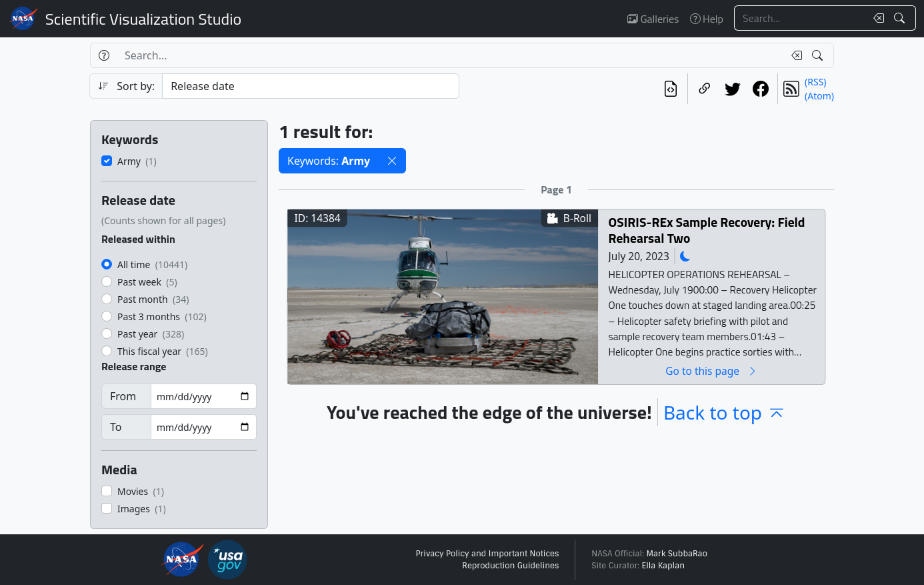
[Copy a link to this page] (705, 89)
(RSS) (815, 82)
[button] (392, 161)
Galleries (653, 19)
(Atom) (819, 96)
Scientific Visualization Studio (143, 19)
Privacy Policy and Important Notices (487, 554)
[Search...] (800, 18)
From (123, 396)
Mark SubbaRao (677, 554)
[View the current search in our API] (671, 89)
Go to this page (711, 371)
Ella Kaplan (664, 566)
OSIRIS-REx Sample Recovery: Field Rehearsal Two (707, 230)
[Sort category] (311, 86)
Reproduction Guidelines (510, 566)
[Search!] (901, 18)
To (116, 427)
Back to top (725, 412)
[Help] (104, 55)
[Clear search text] (876, 18)
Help (707, 19)
